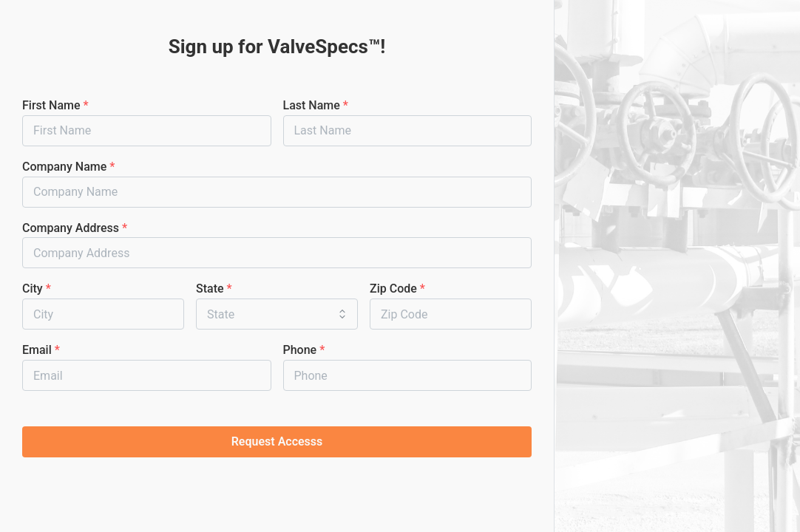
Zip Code (397, 289)
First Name (55, 105)
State (214, 289)
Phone (304, 350)
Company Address (75, 228)
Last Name (316, 105)
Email (41, 350)
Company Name (68, 167)
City (37, 289)
